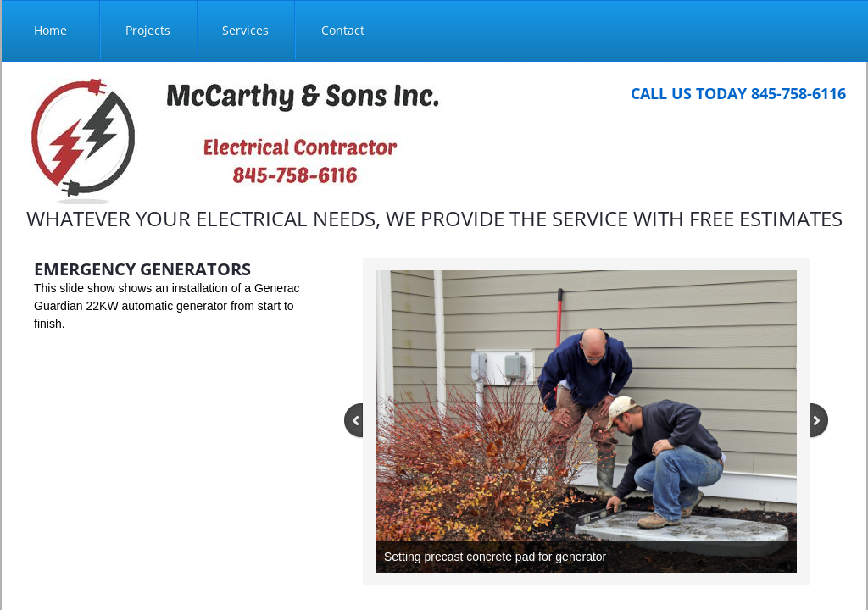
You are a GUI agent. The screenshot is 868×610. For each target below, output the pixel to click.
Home (50, 30)
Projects (148, 30)
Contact (343, 30)
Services (245, 30)
